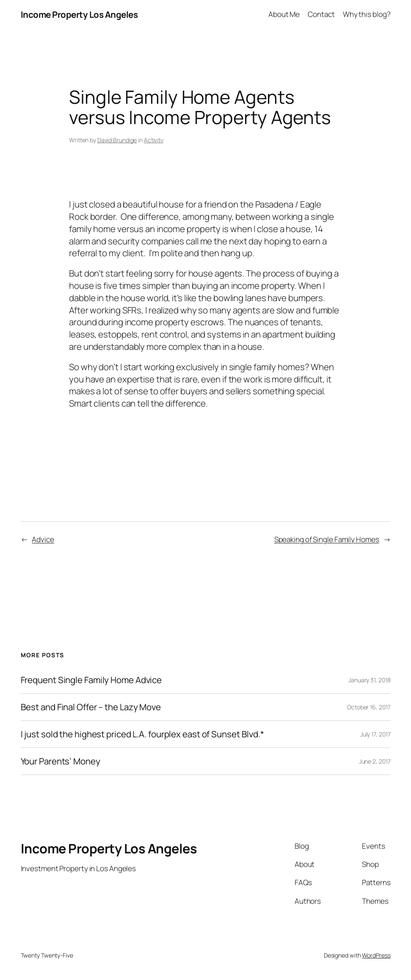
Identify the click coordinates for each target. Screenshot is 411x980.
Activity (154, 140)
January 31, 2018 (369, 680)
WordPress (376, 955)
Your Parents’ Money (61, 761)
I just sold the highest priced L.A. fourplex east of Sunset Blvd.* (142, 734)
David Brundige (117, 140)
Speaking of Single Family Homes (327, 539)
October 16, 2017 (369, 707)
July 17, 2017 (375, 734)
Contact (321, 14)
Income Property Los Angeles (79, 14)
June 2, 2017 (375, 761)
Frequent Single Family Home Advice (91, 680)
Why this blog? (367, 14)
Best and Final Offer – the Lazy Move (91, 707)
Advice (43, 539)
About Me (284, 14)
